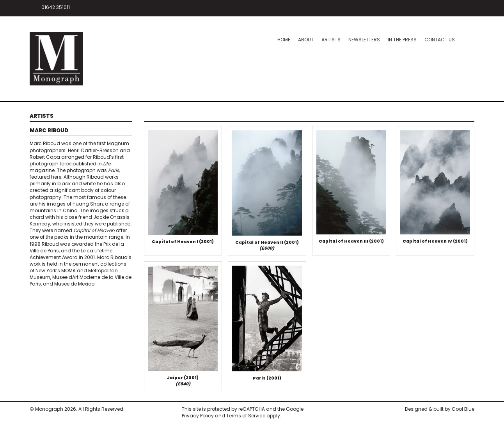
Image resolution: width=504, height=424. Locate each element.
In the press (402, 40)
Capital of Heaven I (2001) (183, 243)
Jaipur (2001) (183, 382)
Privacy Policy (198, 417)
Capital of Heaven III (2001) (351, 242)
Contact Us (440, 40)
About (306, 40)
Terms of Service (246, 417)
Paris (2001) (267, 379)
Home (284, 40)
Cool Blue (463, 410)
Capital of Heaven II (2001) (267, 247)
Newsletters (364, 40)
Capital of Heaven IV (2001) (435, 242)
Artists (331, 40)
